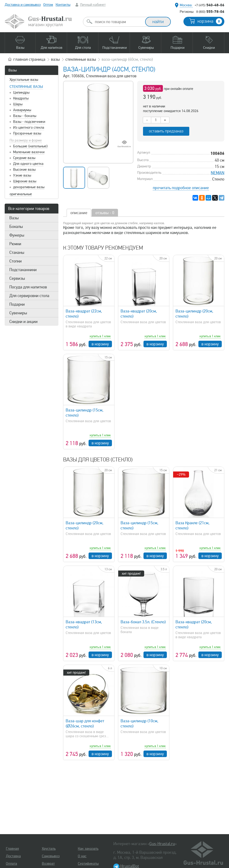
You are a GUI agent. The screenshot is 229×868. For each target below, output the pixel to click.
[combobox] (118, 22)
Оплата (11, 864)
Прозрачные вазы (27, 133)
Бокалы (16, 227)
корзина (210, 21)
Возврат (48, 864)
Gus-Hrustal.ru (162, 844)
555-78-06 (210, 11)
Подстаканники (23, 270)
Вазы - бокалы (25, 116)
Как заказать (88, 849)
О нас (82, 856)
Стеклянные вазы (26, 87)
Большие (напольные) (30, 146)
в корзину (100, 344)
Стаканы (17, 252)
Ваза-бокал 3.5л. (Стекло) (143, 622)
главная (29, 59)
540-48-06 (209, 5)
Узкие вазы (22, 175)
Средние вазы (24, 158)
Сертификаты (88, 864)
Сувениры (18, 313)
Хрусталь (49, 849)
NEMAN (218, 173)
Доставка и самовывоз (23, 5)
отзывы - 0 (105, 213)
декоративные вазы (29, 187)
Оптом (48, 5)
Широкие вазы (25, 181)
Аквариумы (22, 110)
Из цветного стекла (29, 128)
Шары (18, 104)
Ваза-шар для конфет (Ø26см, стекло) (85, 723)
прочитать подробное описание (181, 188)
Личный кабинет (93, 5)
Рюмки (15, 244)
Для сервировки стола (29, 296)
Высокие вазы (24, 170)
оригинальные (21, 194)
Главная (12, 849)
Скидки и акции (23, 322)
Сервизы (17, 278)
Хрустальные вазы (24, 80)
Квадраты (21, 98)
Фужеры (17, 235)
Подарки (17, 304)
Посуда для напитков (28, 287)
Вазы (13, 70)
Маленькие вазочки (29, 152)
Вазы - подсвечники (29, 122)
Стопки (16, 261)
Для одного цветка (28, 164)
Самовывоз (51, 856)
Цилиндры (21, 92)
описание (79, 213)
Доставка (13, 856)
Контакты (63, 5)
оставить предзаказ (166, 131)
